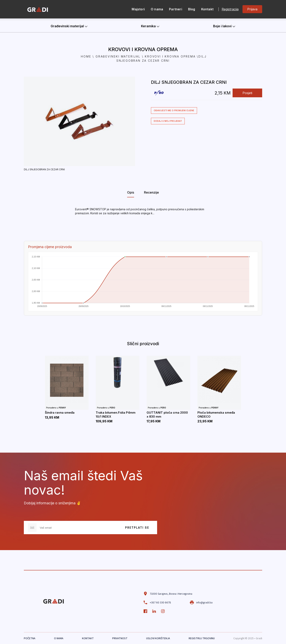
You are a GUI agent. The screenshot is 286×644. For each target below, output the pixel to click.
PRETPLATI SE (137, 528)
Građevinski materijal (69, 26)
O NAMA (59, 638)
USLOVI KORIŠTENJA (158, 638)
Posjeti (247, 93)
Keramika (150, 26)
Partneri (176, 9)
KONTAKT (88, 638)
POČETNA (30, 638)
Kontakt (207, 9)
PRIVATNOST (120, 638)
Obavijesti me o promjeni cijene (174, 110)
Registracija (230, 9)
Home (86, 56)
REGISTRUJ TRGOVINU (202, 638)
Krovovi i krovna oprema (170, 56)
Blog (192, 9)
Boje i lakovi (224, 26)
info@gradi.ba (201, 602)
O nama (157, 9)
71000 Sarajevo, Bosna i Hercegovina (168, 594)
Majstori (138, 9)
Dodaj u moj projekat (168, 121)
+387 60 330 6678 (157, 602)
